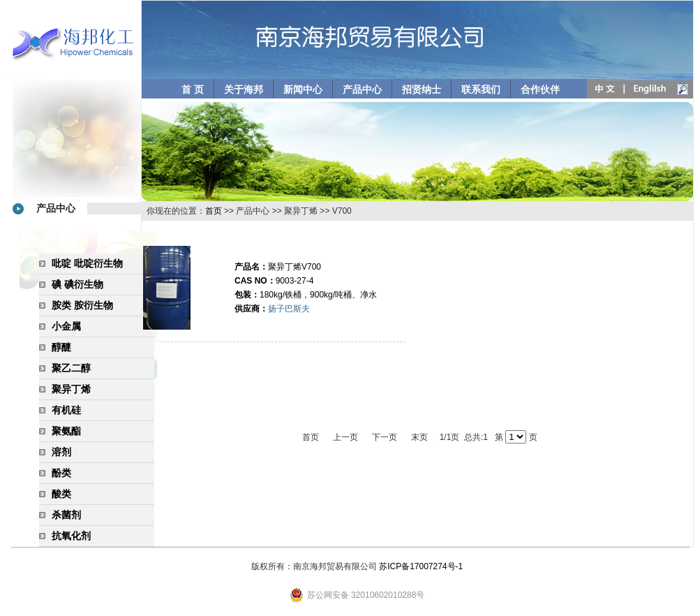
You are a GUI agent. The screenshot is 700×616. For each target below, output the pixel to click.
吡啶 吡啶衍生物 (87, 263)
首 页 (193, 89)
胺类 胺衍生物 (82, 305)
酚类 (61, 473)
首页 (214, 211)
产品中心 (362, 89)
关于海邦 (244, 89)
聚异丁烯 (71, 389)
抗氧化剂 (71, 536)
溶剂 (61, 452)
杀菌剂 (66, 515)
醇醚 (61, 347)
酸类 (61, 494)
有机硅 (66, 410)
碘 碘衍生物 (77, 284)
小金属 (66, 326)
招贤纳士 (422, 89)
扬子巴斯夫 (289, 309)
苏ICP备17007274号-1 (421, 566)
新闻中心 (303, 89)
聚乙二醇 (71, 368)
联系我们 (481, 89)
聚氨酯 (66, 431)
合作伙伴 (540, 89)
